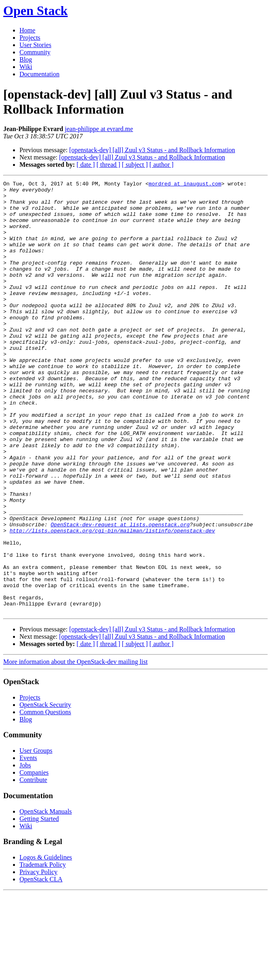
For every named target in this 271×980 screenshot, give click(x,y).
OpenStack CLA (41, 966)
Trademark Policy (43, 951)
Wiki (26, 67)
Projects (30, 38)
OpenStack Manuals (46, 898)
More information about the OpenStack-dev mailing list (75, 748)
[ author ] (162, 165)
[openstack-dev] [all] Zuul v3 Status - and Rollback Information (152, 150)
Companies (34, 859)
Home (27, 30)
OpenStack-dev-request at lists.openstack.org (120, 594)
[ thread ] (108, 165)
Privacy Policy (38, 958)
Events (28, 844)
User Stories (35, 45)
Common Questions (45, 798)
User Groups (36, 837)
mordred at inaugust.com (185, 185)
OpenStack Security (45, 791)
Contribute (33, 866)
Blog (26, 59)
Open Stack (35, 11)
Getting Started (39, 905)
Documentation (39, 74)
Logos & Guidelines (46, 944)
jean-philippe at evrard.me (99, 129)
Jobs (25, 852)
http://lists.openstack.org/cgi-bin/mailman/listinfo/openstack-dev (112, 601)
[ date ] (86, 165)
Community (35, 52)
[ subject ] (135, 165)
